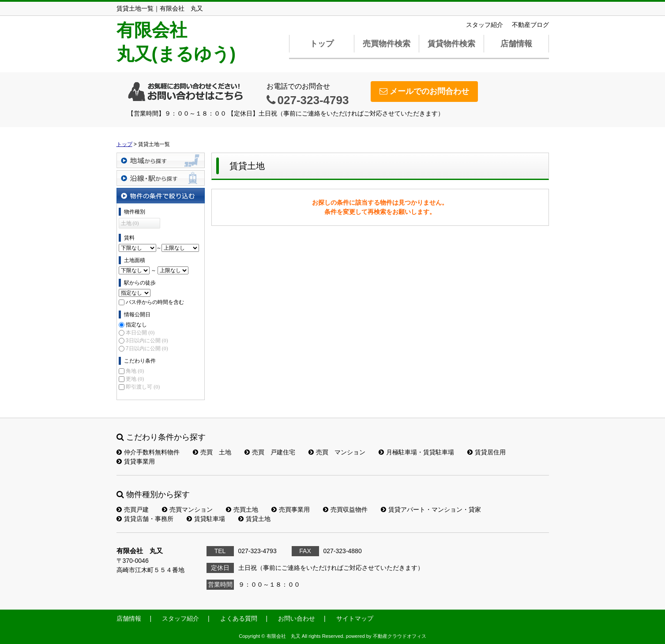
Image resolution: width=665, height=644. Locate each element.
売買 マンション (337, 452)
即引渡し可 (143, 387)
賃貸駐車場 (206, 519)
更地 (135, 379)
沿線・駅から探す (161, 178)
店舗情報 (516, 44)
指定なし (136, 325)
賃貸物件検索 (451, 44)
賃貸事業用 (136, 461)
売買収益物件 (345, 509)
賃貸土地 (254, 519)
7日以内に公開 (147, 348)
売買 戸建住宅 (270, 452)
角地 (135, 371)
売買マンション (187, 509)
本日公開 (140, 333)
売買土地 (242, 509)
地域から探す (161, 160)
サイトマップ (355, 618)
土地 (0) (130, 223)
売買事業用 (291, 509)
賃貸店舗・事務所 (145, 519)
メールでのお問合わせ (424, 91)
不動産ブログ (530, 25)
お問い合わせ (297, 618)
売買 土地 (212, 452)
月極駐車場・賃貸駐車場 (416, 452)
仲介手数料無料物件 (148, 452)
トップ (322, 44)
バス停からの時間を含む (155, 302)
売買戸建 (133, 509)
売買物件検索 (387, 44)
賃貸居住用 (487, 452)
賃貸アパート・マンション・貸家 (431, 509)
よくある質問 (239, 618)
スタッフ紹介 (485, 25)
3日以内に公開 (147, 341)
